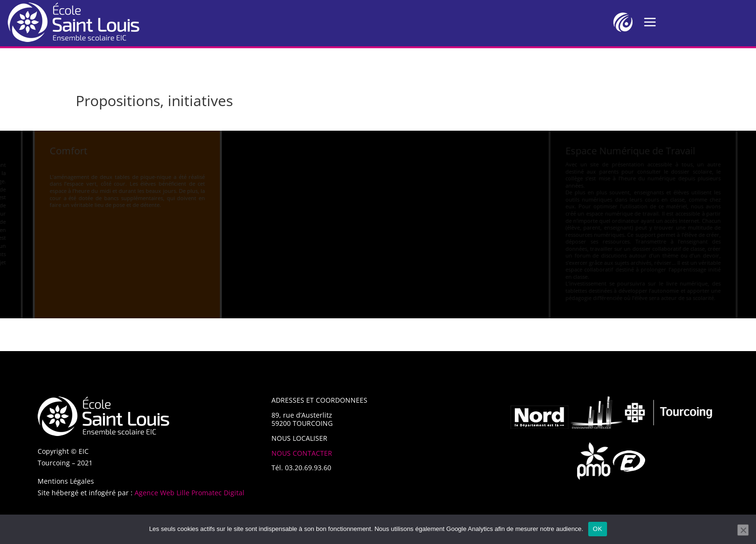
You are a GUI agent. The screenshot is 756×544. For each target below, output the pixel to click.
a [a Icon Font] (650, 22)
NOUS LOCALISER (299, 438)
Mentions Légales (66, 481)
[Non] (743, 530)
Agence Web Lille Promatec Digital (189, 493)
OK (598, 529)
